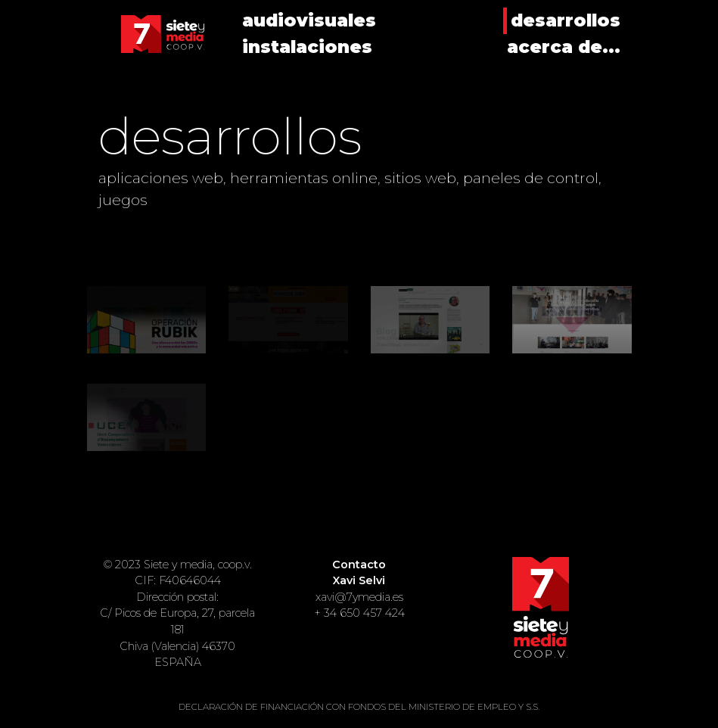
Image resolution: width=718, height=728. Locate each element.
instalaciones (307, 47)
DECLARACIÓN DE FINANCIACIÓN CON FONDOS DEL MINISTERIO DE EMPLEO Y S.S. (359, 707)
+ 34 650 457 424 (359, 613)
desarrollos (566, 20)
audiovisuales (309, 20)
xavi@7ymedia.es (359, 597)
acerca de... (564, 47)
